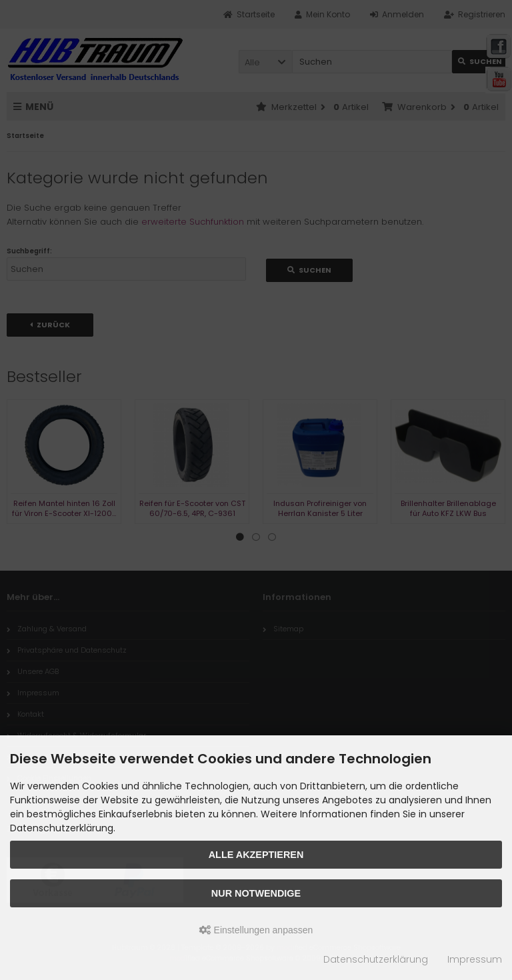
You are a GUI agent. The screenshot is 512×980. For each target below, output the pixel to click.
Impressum (475, 959)
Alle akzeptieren (256, 855)
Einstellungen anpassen (256, 930)
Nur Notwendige (256, 893)
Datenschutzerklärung (376, 959)
